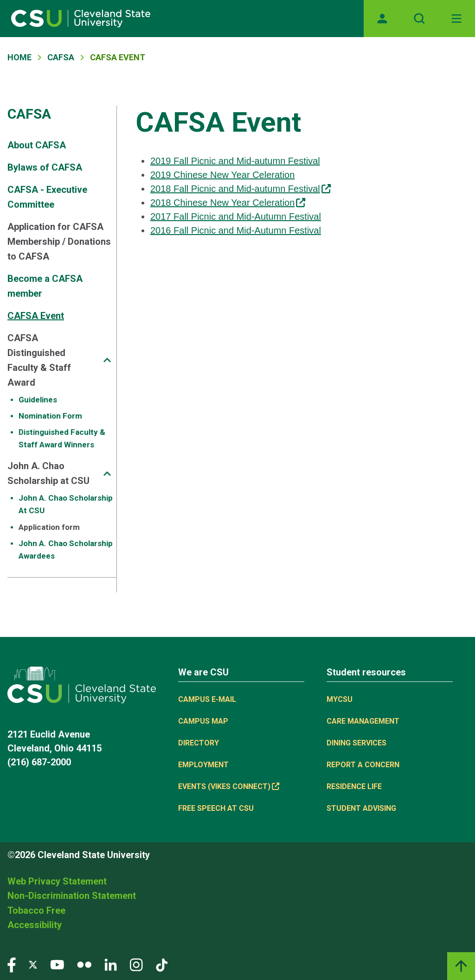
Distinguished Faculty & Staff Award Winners (62, 438)
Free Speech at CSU (216, 808)
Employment (203, 765)
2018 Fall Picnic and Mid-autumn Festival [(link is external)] (241, 189)
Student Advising (361, 808)
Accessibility (35, 925)
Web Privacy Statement (57, 881)
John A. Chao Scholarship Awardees (66, 550)
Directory (199, 743)
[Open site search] (419, 19)
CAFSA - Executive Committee (47, 197)
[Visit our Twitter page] (33, 964)
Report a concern (363, 765)
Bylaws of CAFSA (45, 167)
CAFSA (61, 57)
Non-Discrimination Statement (72, 896)
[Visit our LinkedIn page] (111, 964)
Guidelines (38, 400)
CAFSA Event (36, 316)
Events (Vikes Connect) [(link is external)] (229, 786)
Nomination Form (50, 416)
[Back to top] (461, 966)
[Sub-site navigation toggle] (107, 360)
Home (19, 57)
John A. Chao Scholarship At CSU (66, 504)
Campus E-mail (207, 699)
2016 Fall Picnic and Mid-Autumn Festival (236, 230)
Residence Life (354, 786)
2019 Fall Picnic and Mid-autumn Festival (235, 161)
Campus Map (203, 721)
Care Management (363, 721)
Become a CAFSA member (45, 286)
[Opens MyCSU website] (382, 19)
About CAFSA (37, 145)
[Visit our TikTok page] (162, 964)
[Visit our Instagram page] (136, 964)
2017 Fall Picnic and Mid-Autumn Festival (236, 216)
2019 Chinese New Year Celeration (222, 175)
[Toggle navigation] (456, 19)
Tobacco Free (36, 910)
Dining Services (356, 743)
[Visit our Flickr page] (84, 964)
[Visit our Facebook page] (12, 964)
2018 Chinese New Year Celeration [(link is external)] (228, 203)
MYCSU (340, 699)
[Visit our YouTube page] (57, 964)
